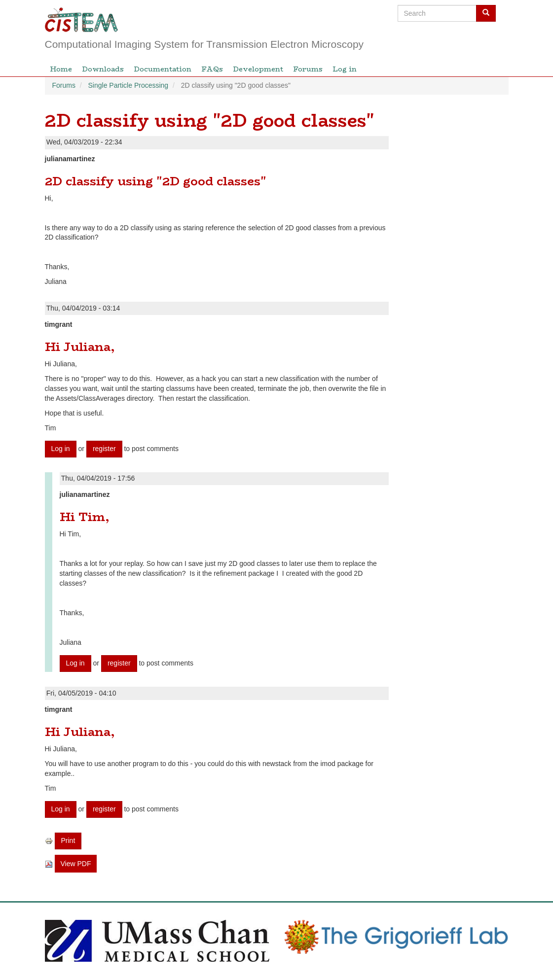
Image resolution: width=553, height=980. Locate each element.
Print (68, 840)
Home (61, 69)
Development (258, 69)
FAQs (212, 69)
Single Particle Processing (129, 85)
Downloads (103, 69)
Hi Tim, (84, 517)
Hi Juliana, (80, 347)
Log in (345, 69)
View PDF (76, 864)
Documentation (163, 69)
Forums (308, 69)
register (104, 449)
